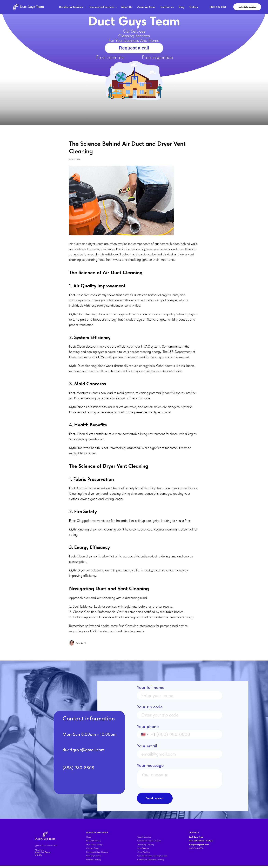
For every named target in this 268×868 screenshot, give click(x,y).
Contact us (167, 7)
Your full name (151, 690)
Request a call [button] (134, 48)
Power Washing (143, 854)
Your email (147, 748)
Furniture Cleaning (94, 862)
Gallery (194, 7)
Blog (182, 7)
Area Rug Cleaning (94, 858)
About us (39, 852)
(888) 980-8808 (196, 851)
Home (89, 839)
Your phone (148, 729)
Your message (150, 768)
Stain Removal (143, 851)
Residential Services (71, 7)
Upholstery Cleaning (146, 847)
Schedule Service (247, 7)
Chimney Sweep (93, 851)
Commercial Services (102, 7)
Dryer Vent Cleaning (94, 847)
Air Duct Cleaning (93, 843)
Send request (155, 801)
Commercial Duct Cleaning (97, 854)
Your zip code (150, 709)
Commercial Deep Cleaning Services (152, 858)
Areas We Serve (146, 7)
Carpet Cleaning (144, 839)
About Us (127, 7)
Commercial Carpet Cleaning (149, 843)
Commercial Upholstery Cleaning (151, 862)
